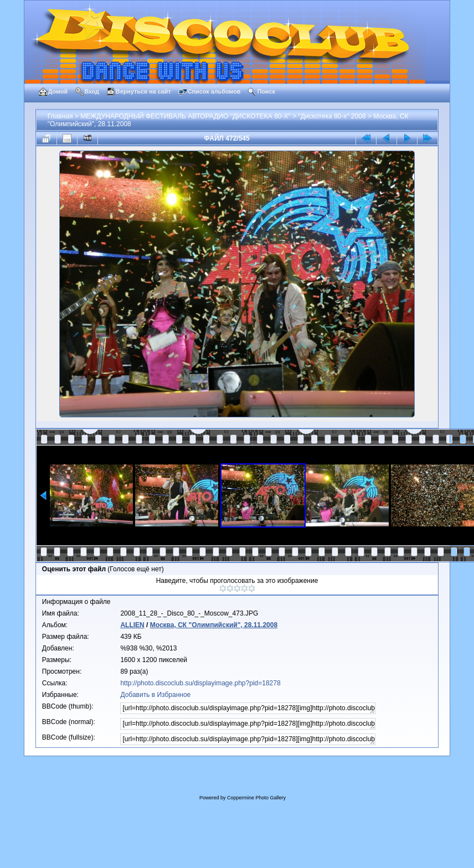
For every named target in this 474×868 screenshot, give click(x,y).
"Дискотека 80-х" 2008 (332, 116)
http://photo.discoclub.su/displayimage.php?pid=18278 (200, 683)
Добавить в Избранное (155, 695)
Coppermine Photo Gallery (256, 798)
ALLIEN (132, 625)
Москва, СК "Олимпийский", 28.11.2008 (214, 625)
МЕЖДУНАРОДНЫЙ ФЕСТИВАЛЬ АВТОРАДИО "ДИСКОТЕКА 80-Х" (186, 116)
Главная (60, 116)
